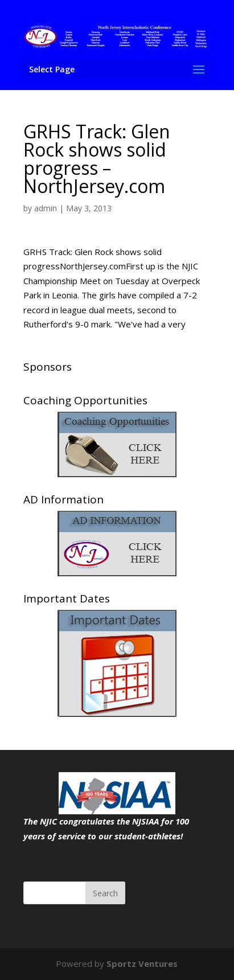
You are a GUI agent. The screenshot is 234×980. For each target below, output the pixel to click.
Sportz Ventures (142, 963)
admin (46, 208)
